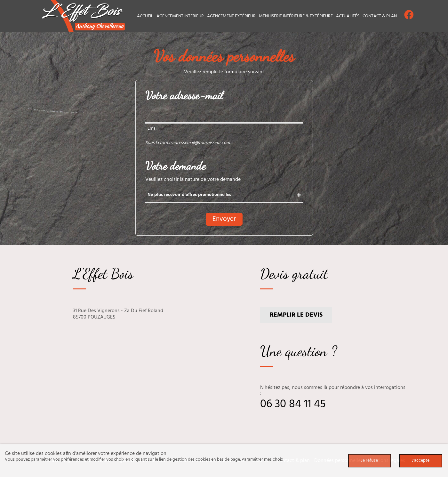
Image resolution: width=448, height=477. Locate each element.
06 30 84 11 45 (293, 404)
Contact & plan (380, 16)
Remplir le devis (296, 315)
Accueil (145, 16)
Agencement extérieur (231, 16)
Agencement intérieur (180, 16)
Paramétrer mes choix (262, 460)
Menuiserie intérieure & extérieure (296, 16)
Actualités (348, 16)
